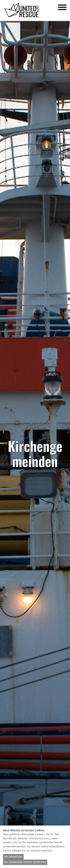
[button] (63, 9)
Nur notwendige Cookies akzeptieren (25, 862)
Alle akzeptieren (13, 857)
